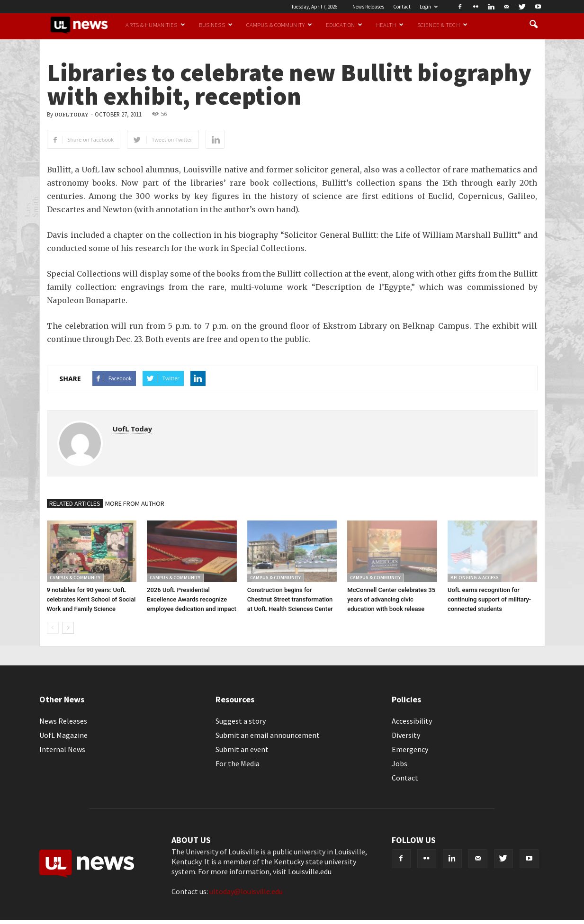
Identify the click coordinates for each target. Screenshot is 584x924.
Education (344, 25)
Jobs (400, 763)
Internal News (62, 749)
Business (216, 25)
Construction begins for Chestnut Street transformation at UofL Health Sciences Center (290, 599)
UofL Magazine (63, 735)
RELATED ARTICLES (75, 503)
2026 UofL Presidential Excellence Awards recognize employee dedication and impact (192, 599)
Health (390, 25)
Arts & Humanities (155, 25)
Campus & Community (279, 25)
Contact (402, 7)
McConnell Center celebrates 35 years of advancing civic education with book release (391, 599)
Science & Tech (442, 25)
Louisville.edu (310, 871)
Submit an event (242, 749)
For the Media (238, 763)
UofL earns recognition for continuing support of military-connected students (489, 599)
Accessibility (412, 721)
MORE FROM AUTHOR (135, 503)
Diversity (406, 735)
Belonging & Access (475, 578)
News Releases (368, 7)
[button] (534, 25)
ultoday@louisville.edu (246, 891)
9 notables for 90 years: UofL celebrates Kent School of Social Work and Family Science (91, 599)
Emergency (410, 749)
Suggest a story (241, 721)
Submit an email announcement (268, 735)
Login (429, 7)
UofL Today (71, 115)
